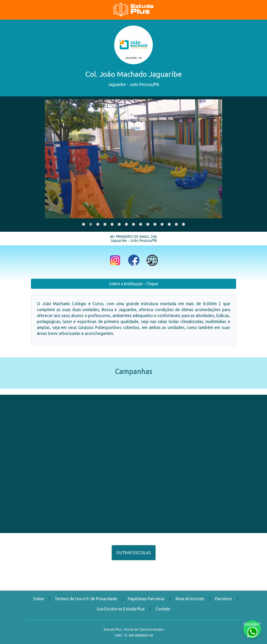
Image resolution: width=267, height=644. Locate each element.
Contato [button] (163, 609)
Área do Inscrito (190, 599)
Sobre (39, 599)
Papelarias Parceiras (146, 599)
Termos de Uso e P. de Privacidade (86, 599)
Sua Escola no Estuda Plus (121, 609)
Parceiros (224, 599)
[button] (84, 224)
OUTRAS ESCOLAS (134, 553)
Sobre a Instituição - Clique (134, 284)
